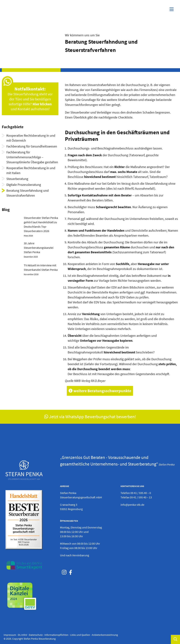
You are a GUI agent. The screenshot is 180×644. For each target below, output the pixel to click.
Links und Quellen (80, 635)
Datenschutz (36, 635)
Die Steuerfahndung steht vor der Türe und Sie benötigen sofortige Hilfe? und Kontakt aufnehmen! (30, 99)
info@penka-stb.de (132, 505)
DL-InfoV (22, 635)
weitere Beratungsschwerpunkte (100, 391)
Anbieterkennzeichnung (105, 635)
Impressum (10, 635)
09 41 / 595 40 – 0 (141, 493)
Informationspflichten (56, 635)
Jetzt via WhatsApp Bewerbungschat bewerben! (90, 417)
